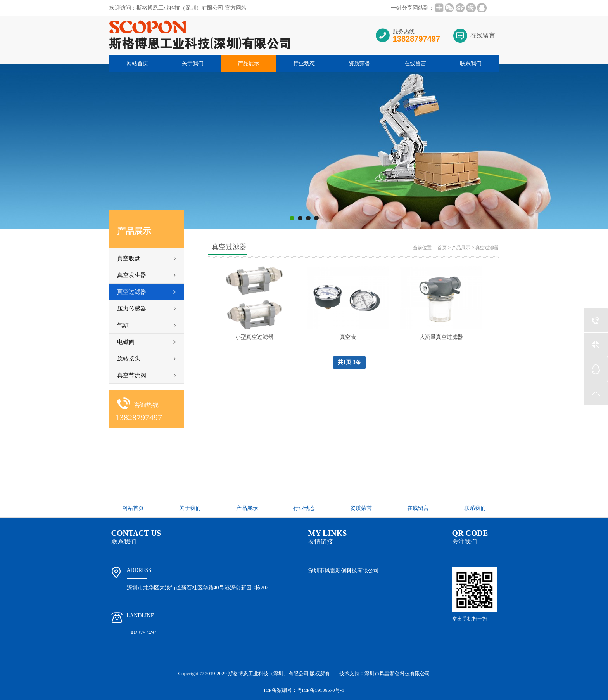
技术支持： (385, 673)
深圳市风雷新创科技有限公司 (344, 571)
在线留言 (483, 36)
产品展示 (249, 63)
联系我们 (471, 63)
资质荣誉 (359, 63)
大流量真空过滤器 (441, 337)
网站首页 (137, 63)
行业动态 (304, 63)
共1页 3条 (349, 362)
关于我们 (193, 63)
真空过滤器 (487, 248)
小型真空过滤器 (254, 337)
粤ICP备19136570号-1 (321, 690)
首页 (442, 248)
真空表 (348, 337)
